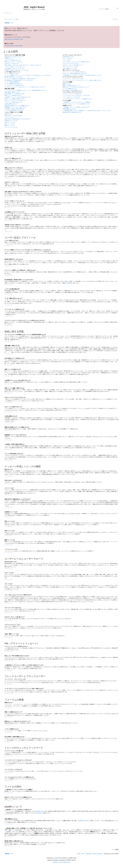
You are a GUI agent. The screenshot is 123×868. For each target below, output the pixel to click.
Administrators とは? (68, 57)
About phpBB (37, 813)
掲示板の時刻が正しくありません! (14, 77)
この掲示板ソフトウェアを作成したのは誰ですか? (76, 107)
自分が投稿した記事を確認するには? (73, 90)
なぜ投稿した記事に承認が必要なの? (15, 109)
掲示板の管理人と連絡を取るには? (72, 112)
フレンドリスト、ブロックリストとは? (73, 79)
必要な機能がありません (69, 109)
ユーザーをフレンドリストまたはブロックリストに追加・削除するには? (82, 80)
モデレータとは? (67, 58)
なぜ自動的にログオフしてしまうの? (15, 69)
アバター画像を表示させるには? (13, 84)
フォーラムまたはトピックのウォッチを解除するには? (77, 99)
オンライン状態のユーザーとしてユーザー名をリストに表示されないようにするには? (28, 75)
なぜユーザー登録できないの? (13, 60)
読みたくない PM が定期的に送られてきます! (75, 74)
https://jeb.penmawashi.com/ (14, 39)
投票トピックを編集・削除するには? (15, 99)
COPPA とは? (8, 58)
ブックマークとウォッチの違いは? (72, 94)
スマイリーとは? (9, 117)
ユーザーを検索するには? (70, 89)
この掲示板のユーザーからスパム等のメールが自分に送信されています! (82, 75)
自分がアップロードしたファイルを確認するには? (76, 104)
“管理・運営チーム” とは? (69, 69)
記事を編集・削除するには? (12, 92)
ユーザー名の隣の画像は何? (12, 82)
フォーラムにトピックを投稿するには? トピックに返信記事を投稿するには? (25, 90)
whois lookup (16, 832)
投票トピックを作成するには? (13, 95)
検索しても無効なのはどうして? (71, 85)
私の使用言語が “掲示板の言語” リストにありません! (19, 80)
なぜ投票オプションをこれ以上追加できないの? (18, 97)
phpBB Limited (40, 811)
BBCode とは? (9, 114)
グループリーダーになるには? (71, 63)
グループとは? (67, 60)
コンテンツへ (8, 13)
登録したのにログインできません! (14, 62)
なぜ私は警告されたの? (11, 104)
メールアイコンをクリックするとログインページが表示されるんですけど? (25, 87)
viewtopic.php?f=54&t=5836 (14, 46)
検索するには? (67, 84)
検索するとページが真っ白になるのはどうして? (76, 87)
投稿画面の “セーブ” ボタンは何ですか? (15, 107)
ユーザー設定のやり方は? (12, 74)
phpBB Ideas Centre (83, 821)
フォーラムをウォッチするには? (71, 97)
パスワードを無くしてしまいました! (14, 67)
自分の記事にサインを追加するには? (15, 94)
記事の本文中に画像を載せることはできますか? (18, 119)
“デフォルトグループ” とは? (70, 67)
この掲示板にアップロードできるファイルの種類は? (77, 102)
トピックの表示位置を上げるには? (14, 111)
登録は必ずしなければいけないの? (14, 57)
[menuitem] (16, 19)
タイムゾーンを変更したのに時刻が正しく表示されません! (20, 79)
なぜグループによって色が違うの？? (73, 65)
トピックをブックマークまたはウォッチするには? (76, 95)
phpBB (68, 283)
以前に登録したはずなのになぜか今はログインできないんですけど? (23, 65)
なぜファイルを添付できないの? (13, 102)
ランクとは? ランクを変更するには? (14, 85)
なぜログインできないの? (12, 63)
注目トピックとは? (10, 124)
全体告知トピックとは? (11, 121)
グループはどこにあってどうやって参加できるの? (76, 62)
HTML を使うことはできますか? (13, 116)
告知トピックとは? (10, 122)
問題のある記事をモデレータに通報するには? (17, 105)
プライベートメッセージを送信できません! (74, 72)
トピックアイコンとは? (11, 127)
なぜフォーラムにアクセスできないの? (15, 100)
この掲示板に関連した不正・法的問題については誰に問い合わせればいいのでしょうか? (86, 111)
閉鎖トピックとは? (10, 126)
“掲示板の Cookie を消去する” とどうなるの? (17, 70)
